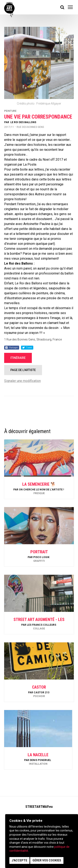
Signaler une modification (22, 381)
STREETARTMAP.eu (39, 807)
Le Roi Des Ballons (23, 122)
